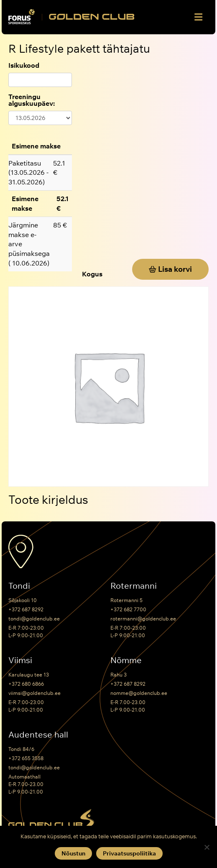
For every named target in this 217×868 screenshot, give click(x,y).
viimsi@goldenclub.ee (34, 693)
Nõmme (126, 660)
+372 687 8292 (26, 609)
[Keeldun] (207, 847)
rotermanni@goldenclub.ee (143, 619)
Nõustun (73, 853)
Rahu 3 (119, 675)
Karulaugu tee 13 (29, 675)
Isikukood (24, 65)
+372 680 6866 (26, 684)
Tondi (19, 586)
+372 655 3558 (26, 758)
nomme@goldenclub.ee (139, 693)
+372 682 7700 (128, 609)
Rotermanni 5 (126, 600)
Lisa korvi (175, 269)
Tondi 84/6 (21, 749)
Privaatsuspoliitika (129, 853)
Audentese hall (38, 735)
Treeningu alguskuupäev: (32, 100)
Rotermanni (134, 586)
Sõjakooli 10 (23, 600)
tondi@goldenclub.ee (34, 619)
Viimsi (20, 660)
